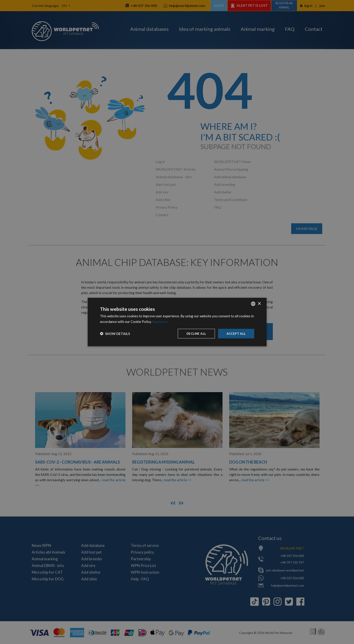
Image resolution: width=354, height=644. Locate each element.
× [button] (259, 303)
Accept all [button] (236, 333)
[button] (115, 334)
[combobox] (253, 304)
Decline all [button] (195, 333)
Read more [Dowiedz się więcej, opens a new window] (160, 321)
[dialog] (177, 322)
